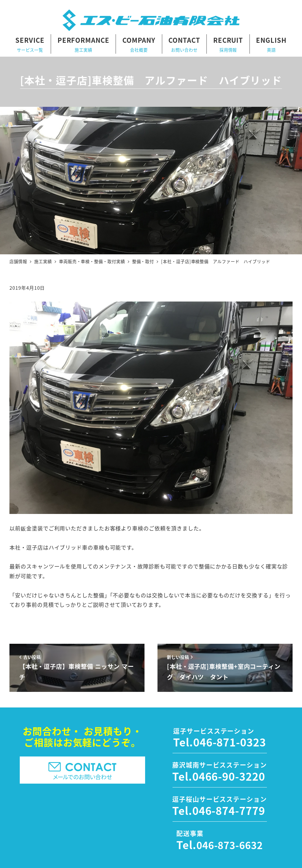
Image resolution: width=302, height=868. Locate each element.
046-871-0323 (230, 742)
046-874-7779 (229, 810)
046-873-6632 (230, 845)
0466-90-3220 (229, 776)
